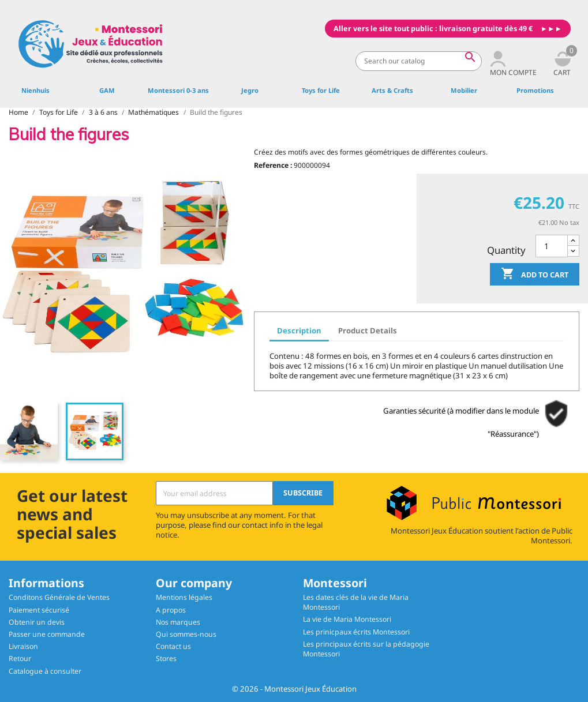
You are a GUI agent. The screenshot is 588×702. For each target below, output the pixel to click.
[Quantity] (552, 246)
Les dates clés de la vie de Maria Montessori (356, 602)
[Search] (419, 61)
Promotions (535, 90)
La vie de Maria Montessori (347, 619)
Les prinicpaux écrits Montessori (356, 632)
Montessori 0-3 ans (178, 90)
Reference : (273, 165)
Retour (20, 658)
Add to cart (535, 275)
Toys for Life (321, 90)
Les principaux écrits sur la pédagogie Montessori (366, 649)
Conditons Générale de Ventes (59, 597)
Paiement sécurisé (39, 610)
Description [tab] (299, 331)
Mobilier (464, 90)
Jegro (250, 90)
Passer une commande (47, 634)
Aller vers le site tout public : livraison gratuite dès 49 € (433, 29)
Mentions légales (184, 597)
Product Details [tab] (368, 331)
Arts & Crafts (392, 90)
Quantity (506, 250)
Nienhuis (35, 90)
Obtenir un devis (37, 622)
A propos (171, 610)
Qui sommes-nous (186, 634)
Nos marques (178, 622)
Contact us (173, 646)
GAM (107, 90)
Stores (166, 658)
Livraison (23, 646)
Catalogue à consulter (45, 671)
